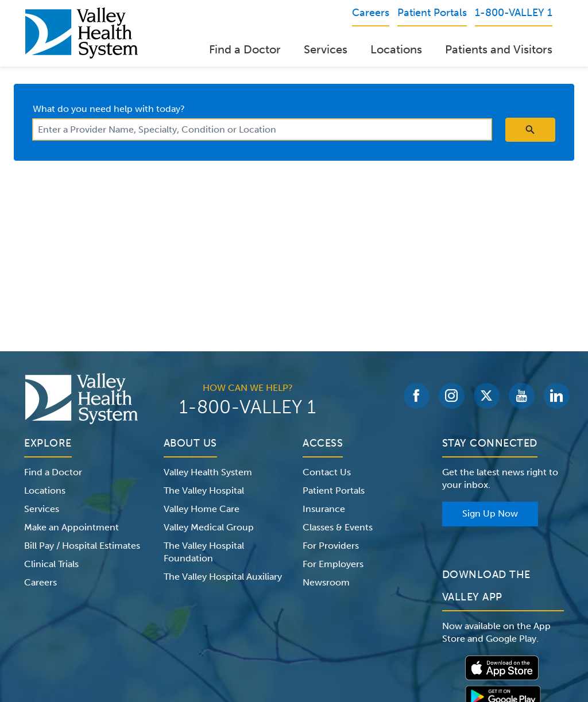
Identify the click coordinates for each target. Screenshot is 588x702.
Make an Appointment (71, 527)
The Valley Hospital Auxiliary (223, 577)
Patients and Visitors (499, 49)
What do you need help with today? (109, 109)
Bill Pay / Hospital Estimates (82, 546)
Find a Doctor (245, 49)
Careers (40, 582)
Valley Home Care (202, 509)
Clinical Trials (51, 564)
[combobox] (262, 129)
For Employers (333, 564)
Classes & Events (338, 527)
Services (326, 49)
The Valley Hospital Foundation (204, 552)
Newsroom (326, 582)
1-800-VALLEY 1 (247, 407)
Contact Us (327, 472)
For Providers (331, 546)
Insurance (324, 509)
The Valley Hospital (204, 490)
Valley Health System (208, 472)
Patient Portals (334, 490)
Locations (396, 49)
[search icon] (530, 130)
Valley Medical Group (209, 527)
